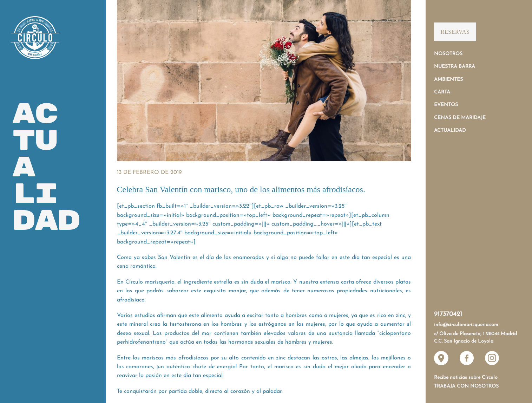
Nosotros (448, 54)
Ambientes (448, 80)
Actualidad (450, 131)
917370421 (448, 314)
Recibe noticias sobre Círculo (466, 378)
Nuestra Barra (455, 67)
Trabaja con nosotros (466, 386)
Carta (442, 92)
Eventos (446, 105)
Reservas (455, 32)
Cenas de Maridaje (460, 118)
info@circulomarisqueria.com (466, 325)
